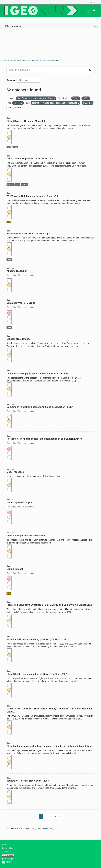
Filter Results (15, 108)
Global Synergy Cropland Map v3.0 (26, 121)
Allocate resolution (17, 271)
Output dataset (15, 569)
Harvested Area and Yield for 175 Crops (28, 234)
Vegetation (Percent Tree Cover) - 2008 (28, 781)
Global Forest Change (19, 339)
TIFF (9, 259)
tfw (16, 147)
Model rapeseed (15, 472)
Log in (92, 2)
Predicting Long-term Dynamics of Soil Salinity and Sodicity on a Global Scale (49, 605)
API (41, 828)
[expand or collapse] (94, 10)
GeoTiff (10, 147)
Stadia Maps (7, 60)
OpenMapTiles (32, 60)
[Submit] (91, 70)
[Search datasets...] (47, 70)
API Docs (50, 828)
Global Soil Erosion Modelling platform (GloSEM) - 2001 (37, 674)
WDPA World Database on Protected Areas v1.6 (32, 196)
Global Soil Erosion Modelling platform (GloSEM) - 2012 (37, 639)
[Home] (3, 19)
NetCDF (10, 185)
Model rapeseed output (19, 502)
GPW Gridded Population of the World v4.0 (30, 159)
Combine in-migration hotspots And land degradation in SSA (40, 407)
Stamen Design (19, 60)
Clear (97, 26)
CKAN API (7, 852)
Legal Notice (8, 848)
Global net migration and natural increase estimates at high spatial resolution (49, 746)
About (5, 844)
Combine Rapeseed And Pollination (26, 536)
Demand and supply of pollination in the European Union (38, 374)
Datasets (14, 19)
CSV (9, 222)
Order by (11, 80)
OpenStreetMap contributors (49, 60)
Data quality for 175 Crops (21, 303)
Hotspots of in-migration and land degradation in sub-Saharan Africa (44, 439)
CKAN (7, 862)
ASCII (17, 185)
